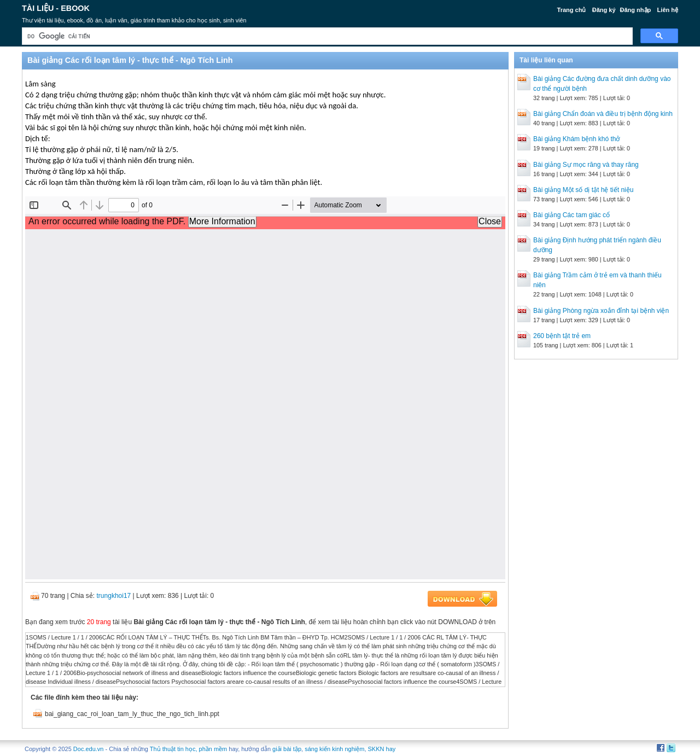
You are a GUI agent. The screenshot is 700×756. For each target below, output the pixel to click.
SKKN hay (382, 749)
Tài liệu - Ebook (56, 8)
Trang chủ (572, 10)
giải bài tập (287, 749)
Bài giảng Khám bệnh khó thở (576, 139)
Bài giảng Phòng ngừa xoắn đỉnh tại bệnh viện (601, 311)
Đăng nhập (636, 10)
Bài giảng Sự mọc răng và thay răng (586, 165)
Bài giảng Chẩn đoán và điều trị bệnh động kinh (603, 114)
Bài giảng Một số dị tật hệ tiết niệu (583, 190)
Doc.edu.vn (89, 749)
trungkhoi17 (114, 596)
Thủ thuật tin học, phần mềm (188, 749)
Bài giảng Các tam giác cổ (571, 215)
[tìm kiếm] (326, 36)
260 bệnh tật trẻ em (562, 336)
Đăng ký (604, 10)
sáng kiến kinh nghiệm (334, 749)
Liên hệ (668, 10)
